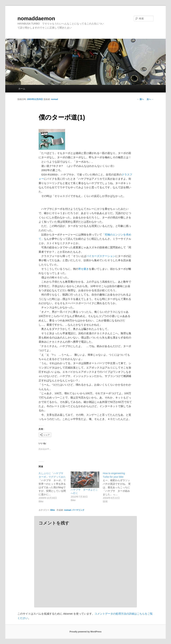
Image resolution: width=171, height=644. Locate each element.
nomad (54, 99)
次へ (150, 99)
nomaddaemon (36, 18)
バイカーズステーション (101, 256)
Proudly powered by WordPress (85, 632)
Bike (53, 510)
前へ (140, 99)
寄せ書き (84, 269)
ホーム (22, 89)
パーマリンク (78, 510)
